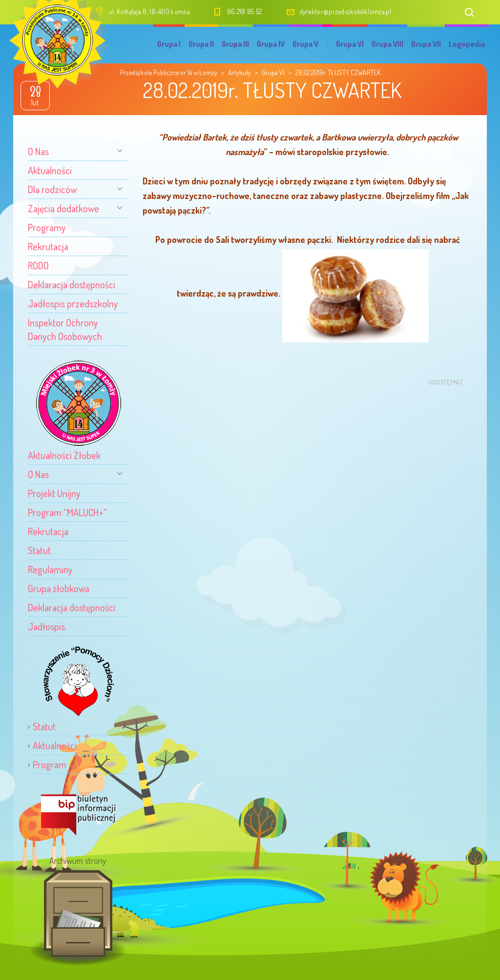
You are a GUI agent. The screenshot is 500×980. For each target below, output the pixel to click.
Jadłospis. (47, 626)
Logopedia (467, 44)
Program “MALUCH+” (67, 512)
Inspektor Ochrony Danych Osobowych (65, 329)
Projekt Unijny (54, 493)
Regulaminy (50, 569)
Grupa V (305, 44)
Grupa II (201, 44)
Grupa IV (271, 44)
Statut (39, 550)
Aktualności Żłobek (64, 455)
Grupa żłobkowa (59, 588)
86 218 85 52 (245, 11)
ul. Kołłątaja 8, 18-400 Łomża (149, 11)
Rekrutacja (48, 246)
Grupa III (235, 44)
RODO (38, 265)
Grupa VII (426, 44)
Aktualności (50, 170)
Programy (47, 227)
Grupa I (169, 44)
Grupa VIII (387, 44)
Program (50, 764)
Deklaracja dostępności (72, 284)
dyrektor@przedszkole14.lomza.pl (345, 11)
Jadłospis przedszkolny (73, 303)
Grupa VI (350, 44)
